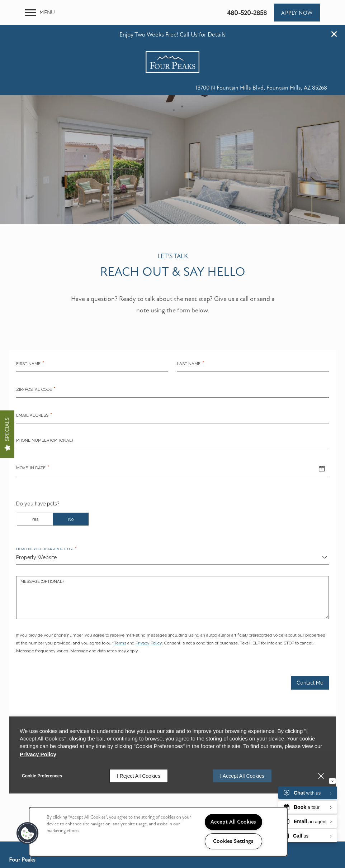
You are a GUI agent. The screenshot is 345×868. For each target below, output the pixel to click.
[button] (334, 9)
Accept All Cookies (233, 822)
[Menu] (40, 32)
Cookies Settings (233, 841)
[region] (158, 832)
